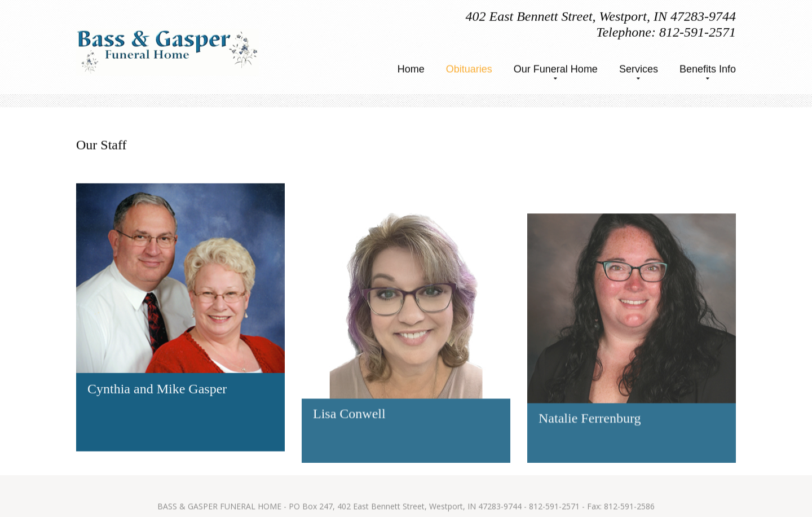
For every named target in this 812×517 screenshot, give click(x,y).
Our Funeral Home (556, 69)
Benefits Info (708, 69)
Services (639, 69)
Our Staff (101, 144)
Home (411, 69)
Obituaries (469, 69)
